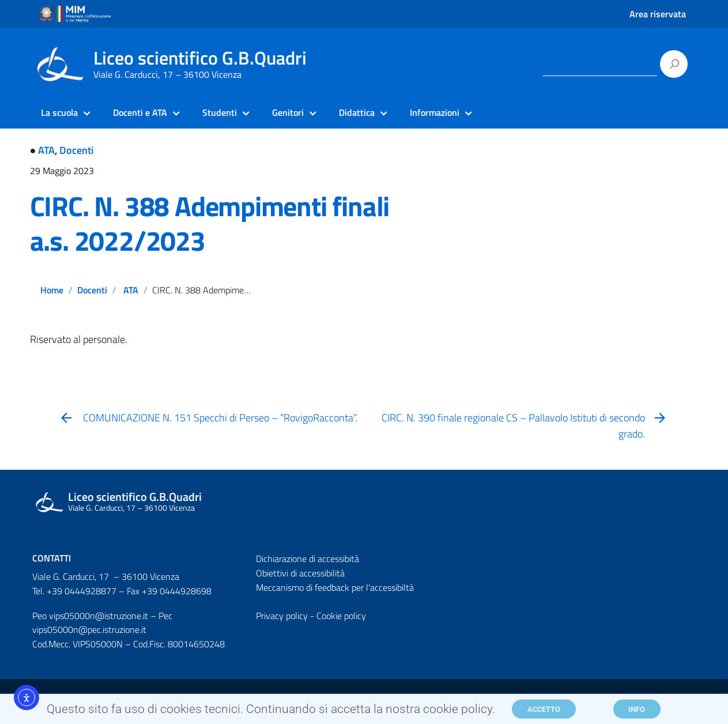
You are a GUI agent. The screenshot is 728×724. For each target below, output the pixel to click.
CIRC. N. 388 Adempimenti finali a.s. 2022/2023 (210, 223)
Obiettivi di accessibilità (300, 573)
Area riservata (658, 14)
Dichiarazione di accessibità (308, 559)
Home (52, 290)
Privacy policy (282, 616)
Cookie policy (341, 616)
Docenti (76, 150)
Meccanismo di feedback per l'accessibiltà (335, 587)
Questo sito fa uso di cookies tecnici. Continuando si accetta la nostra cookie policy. (271, 711)
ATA (46, 150)
